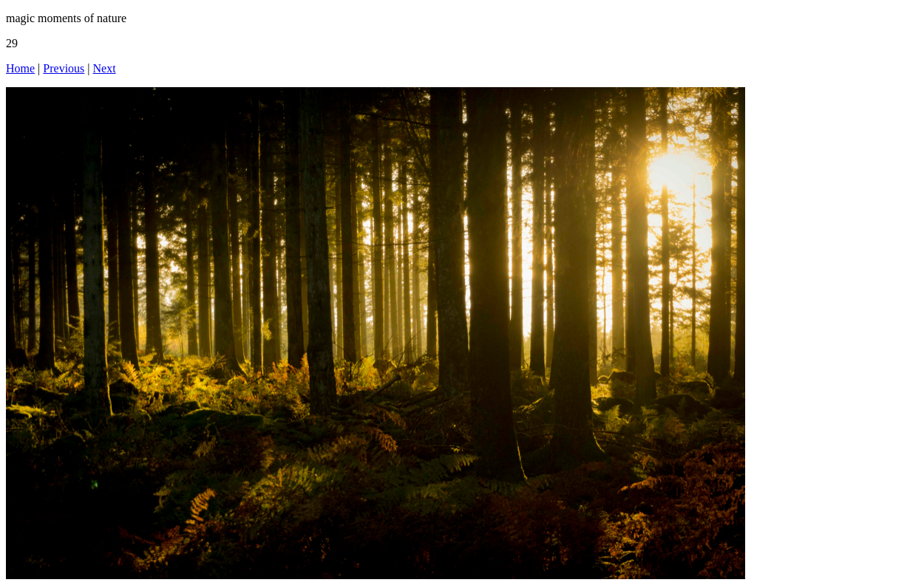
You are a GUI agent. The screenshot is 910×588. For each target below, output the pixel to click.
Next (105, 68)
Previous (64, 68)
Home (20, 68)
